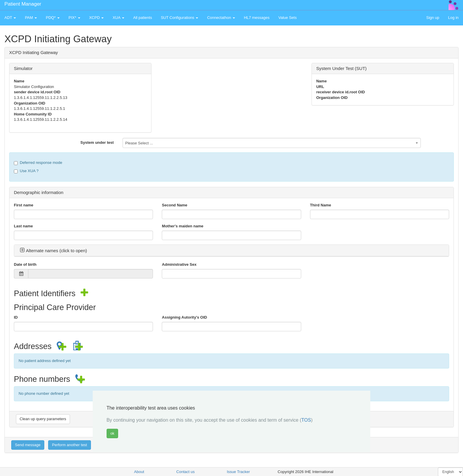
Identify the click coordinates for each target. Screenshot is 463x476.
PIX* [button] (74, 18)
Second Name (175, 205)
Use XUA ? (26, 171)
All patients (143, 18)
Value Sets (288, 18)
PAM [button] (31, 18)
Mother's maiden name (182, 226)
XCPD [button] (97, 18)
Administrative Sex (179, 264)
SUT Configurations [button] (180, 18)
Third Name (321, 205)
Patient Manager (23, 4)
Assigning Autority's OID (184, 317)
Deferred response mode (38, 163)
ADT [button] (10, 18)
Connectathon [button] (221, 18)
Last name (23, 226)
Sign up (433, 18)
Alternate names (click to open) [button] (53, 251)
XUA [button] (118, 18)
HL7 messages (257, 18)
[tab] (231, 251)
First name (24, 205)
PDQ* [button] (53, 18)
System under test (97, 142)
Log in (453, 18)
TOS (306, 420)
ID (16, 317)
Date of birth (25, 264)
